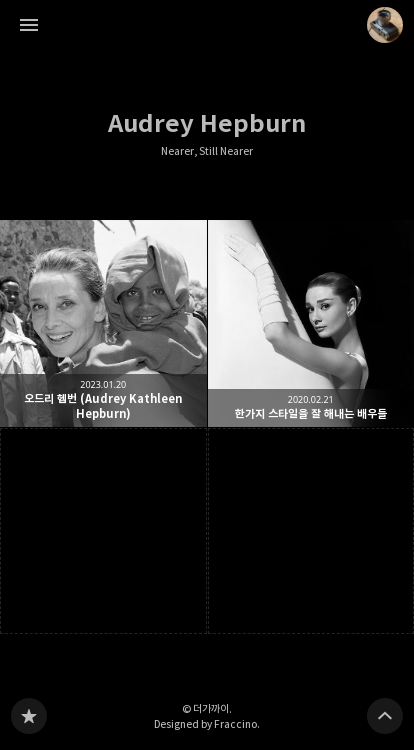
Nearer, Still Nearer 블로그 (29, 716)
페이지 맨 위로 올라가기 (385, 716)
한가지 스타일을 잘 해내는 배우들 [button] (311, 323)
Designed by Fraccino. (207, 724)
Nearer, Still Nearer (207, 151)
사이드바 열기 (29, 25)
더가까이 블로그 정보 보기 (385, 25)
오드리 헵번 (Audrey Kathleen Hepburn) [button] (103, 323)
